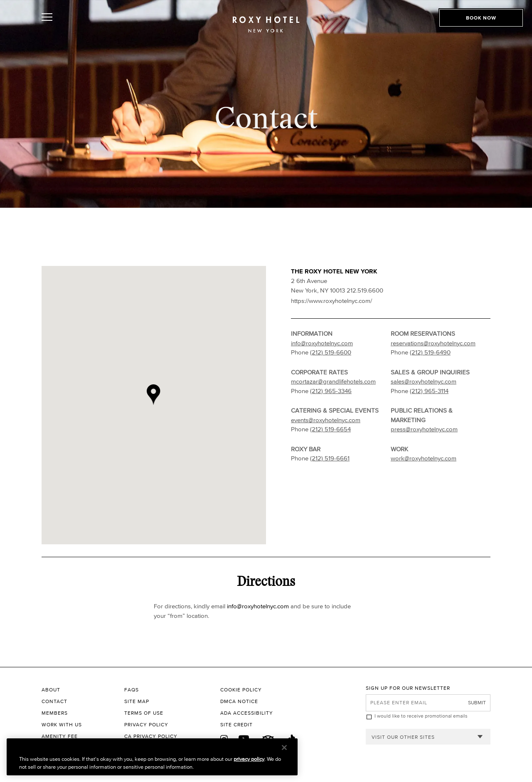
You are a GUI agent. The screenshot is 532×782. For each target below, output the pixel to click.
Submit (477, 702)
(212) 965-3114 (429, 391)
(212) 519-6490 (430, 352)
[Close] (284, 748)
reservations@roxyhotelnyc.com (433, 343)
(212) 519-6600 (331, 352)
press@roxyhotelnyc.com (424, 429)
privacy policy (249, 759)
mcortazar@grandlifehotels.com (333, 381)
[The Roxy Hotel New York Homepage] (266, 27)
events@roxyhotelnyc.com (326, 420)
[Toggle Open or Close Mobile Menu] (84, 26)
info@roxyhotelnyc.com (322, 343)
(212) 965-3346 (331, 391)
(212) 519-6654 (330, 429)
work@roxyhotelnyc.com (424, 458)
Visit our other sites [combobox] (403, 737)
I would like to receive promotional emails (421, 716)
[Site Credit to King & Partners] (293, 725)
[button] (161, 405)
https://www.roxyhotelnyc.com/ (331, 301)
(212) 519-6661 (330, 458)
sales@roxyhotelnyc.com (424, 381)
